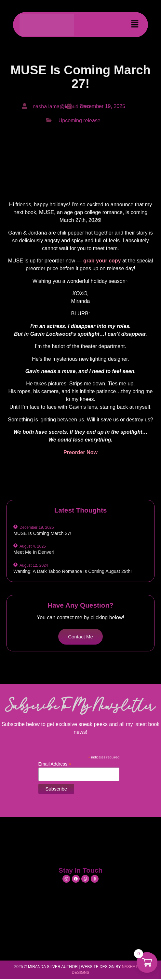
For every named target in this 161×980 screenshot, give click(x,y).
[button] (135, 25)
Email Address (55, 764)
